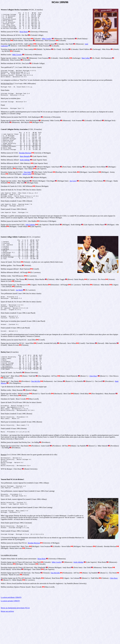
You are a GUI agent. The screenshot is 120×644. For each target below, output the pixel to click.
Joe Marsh (19, 306)
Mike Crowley (47, 42)
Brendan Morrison (25, 163)
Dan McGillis (36, 404)
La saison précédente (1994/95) (11, 627)
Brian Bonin (24, 35)
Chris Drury (93, 398)
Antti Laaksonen (90, 47)
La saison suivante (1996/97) (10, 631)
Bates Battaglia (25, 166)
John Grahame (30, 237)
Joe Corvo (73, 191)
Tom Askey (27, 182)
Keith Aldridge (25, 170)
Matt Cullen (86, 61)
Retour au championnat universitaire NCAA (15, 638)
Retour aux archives (7, 641)
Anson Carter (27, 184)
